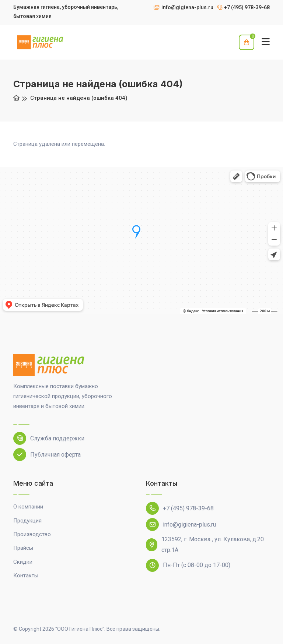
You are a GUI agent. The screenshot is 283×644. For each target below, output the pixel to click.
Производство (32, 534)
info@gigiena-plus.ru (181, 525)
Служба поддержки (49, 438)
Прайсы (23, 548)
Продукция (27, 521)
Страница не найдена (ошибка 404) (79, 98)
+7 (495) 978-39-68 (180, 508)
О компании (28, 507)
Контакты (26, 576)
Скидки (23, 562)
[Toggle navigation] (266, 42)
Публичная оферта (47, 455)
